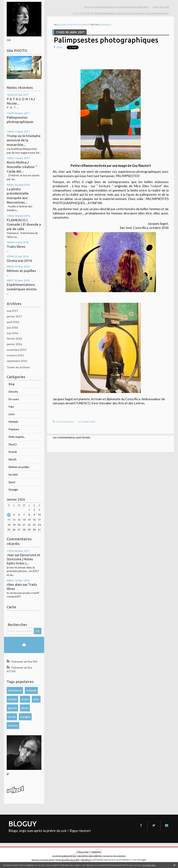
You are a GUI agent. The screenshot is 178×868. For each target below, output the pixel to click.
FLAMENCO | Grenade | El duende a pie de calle (24, 224)
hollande (31, 690)
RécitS (12, 459)
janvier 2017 (14, 316)
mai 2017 (12, 311)
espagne (25, 717)
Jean (10, 555)
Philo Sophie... (17, 437)
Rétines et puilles (19, 467)
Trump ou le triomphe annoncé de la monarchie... (24, 140)
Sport (12, 482)
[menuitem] (117, 7)
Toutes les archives (18, 367)
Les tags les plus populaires (114, 856)
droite (25, 699)
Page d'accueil (161, 7)
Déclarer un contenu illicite (43, 860)
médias (12, 699)
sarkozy (13, 725)
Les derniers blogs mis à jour (64, 856)
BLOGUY (23, 824)
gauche (12, 708)
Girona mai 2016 (19, 261)
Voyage (13, 489)
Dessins (13, 391)
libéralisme (15, 690)
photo (25, 708)
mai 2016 (12, 333)
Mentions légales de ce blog (67, 860)
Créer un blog (83, 852)
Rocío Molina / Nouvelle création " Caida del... (22, 167)
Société (13, 474)
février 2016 (14, 338)
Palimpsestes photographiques (106, 40)
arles (36, 699)
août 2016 (13, 322)
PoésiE (13, 452)
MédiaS (13, 422)
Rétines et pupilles (21, 271)
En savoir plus (149, 865)
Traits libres (16, 247)
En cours (14, 399)
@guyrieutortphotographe (73, 25)
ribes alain (14, 584)
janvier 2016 (14, 344)
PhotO (13, 444)
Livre (12, 414)
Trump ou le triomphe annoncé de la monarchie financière (116, 7)
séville (12, 717)
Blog (11, 384)
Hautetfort (96, 852)
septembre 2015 (17, 361)
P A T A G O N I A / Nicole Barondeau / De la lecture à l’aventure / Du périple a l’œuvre (121, 13)
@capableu (105, 25)
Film (11, 407)
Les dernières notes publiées (89, 856)
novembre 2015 (17, 350)
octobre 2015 (15, 355)
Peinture (14, 429)
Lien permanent (63, 422)
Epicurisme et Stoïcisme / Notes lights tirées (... (23, 559)
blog (144, 860)
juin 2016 (12, 327)
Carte (11, 607)
